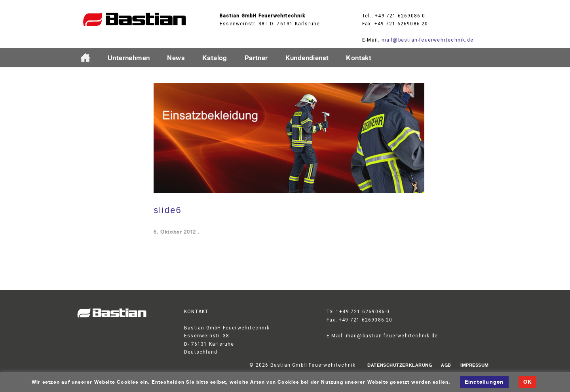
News (176, 58)
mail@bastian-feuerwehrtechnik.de (427, 40)
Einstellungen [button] (484, 382)
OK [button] (527, 382)
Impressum (475, 365)
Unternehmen (129, 58)
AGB (446, 365)
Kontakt (359, 58)
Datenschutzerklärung (400, 365)
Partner (256, 58)
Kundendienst (307, 58)
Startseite (89, 58)
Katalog (215, 58)
